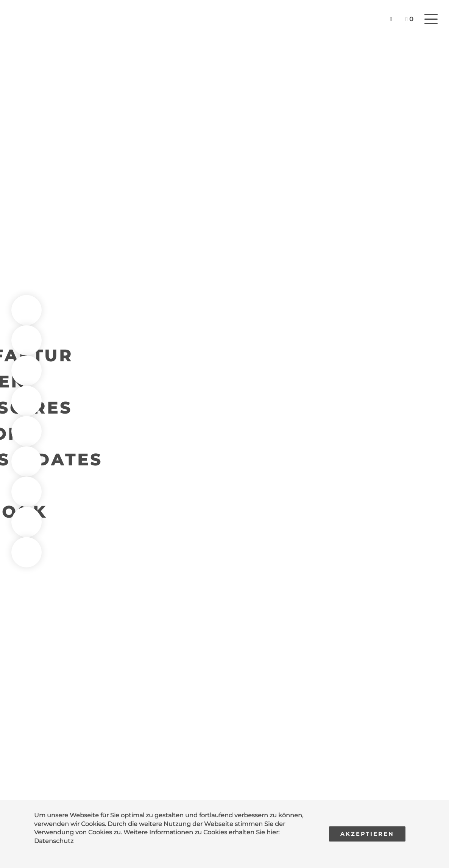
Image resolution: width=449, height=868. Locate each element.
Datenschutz (54, 841)
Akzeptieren (367, 834)
